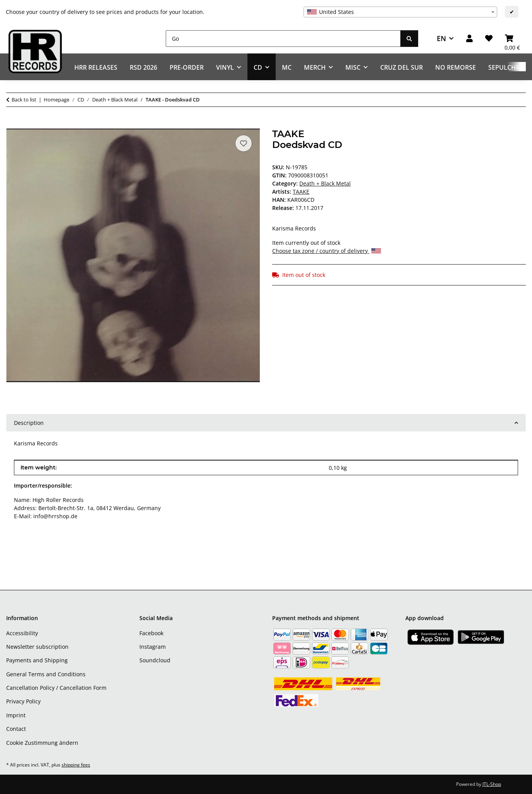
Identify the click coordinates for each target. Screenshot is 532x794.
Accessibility (22, 633)
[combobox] (400, 12)
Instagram (153, 647)
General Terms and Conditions (46, 674)
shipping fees (76, 765)
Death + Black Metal (325, 183)
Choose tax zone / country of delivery (327, 251)
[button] (469, 39)
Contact (16, 729)
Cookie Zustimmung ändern (42, 743)
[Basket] (512, 39)
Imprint (16, 715)
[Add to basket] (12, 124)
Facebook (151, 633)
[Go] (283, 39)
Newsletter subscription (37, 647)
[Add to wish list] (244, 143)
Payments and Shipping (37, 660)
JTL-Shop (492, 784)
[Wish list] (489, 39)
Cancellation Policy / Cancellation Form (56, 688)
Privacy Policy (23, 701)
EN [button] (441, 38)
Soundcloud (155, 660)
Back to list (24, 100)
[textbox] (400, 12)
